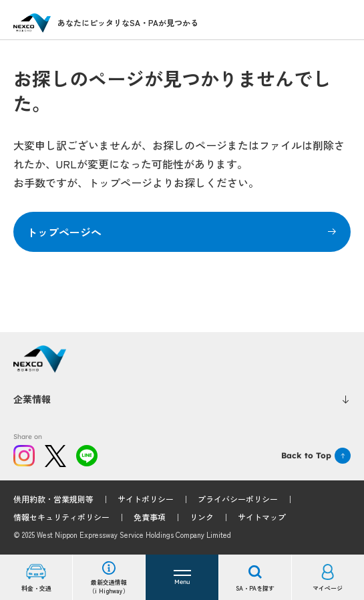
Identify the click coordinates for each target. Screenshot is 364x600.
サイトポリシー (146, 499)
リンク (202, 517)
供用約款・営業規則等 (53, 499)
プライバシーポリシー (238, 499)
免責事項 (150, 517)
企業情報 (182, 399)
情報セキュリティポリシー (61, 517)
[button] (182, 577)
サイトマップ (262, 517)
